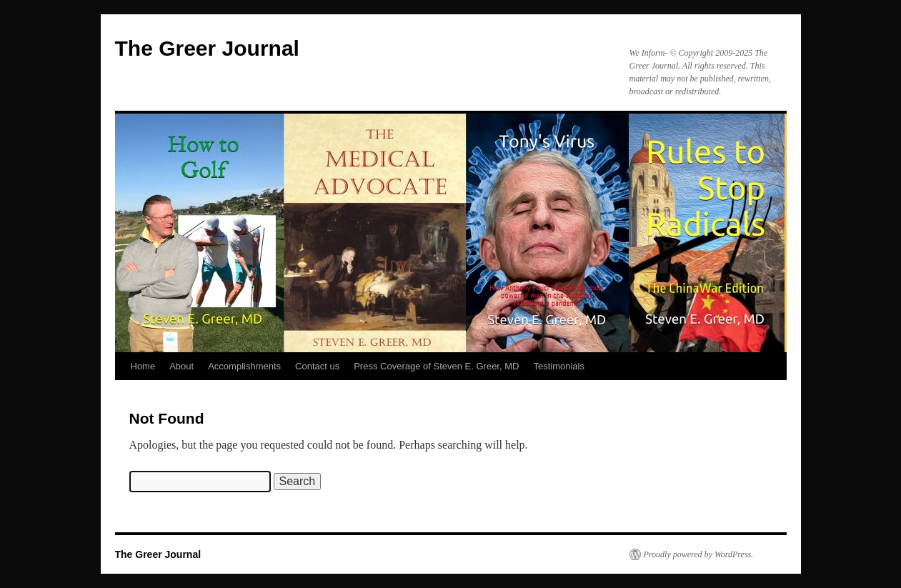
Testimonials (559, 366)
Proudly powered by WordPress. (699, 554)
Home (143, 366)
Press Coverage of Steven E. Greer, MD (436, 366)
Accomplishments (244, 366)
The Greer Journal (207, 48)
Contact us (317, 366)
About (181, 366)
